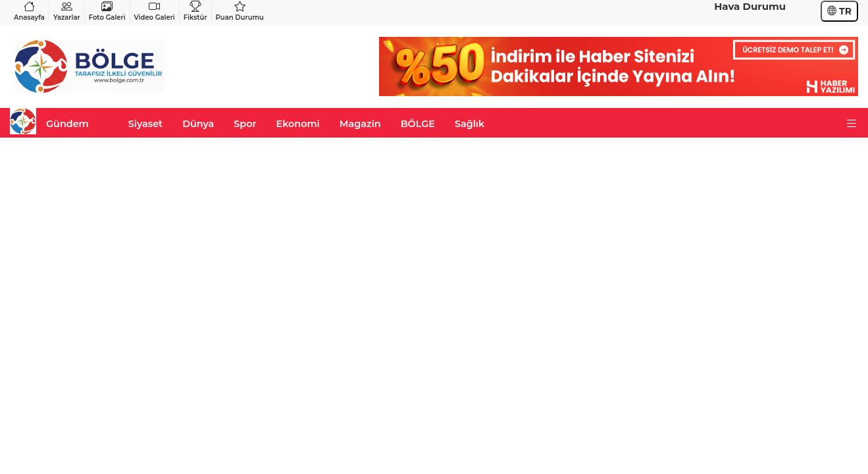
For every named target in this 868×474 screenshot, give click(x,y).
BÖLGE (418, 124)
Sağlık (470, 124)
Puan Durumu (240, 11)
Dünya (198, 124)
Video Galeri (155, 11)
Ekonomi (298, 124)
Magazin (360, 124)
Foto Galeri (107, 11)
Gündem (67, 124)
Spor (245, 124)
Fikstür (195, 11)
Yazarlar (67, 11)
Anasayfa (29, 11)
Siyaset (145, 124)
